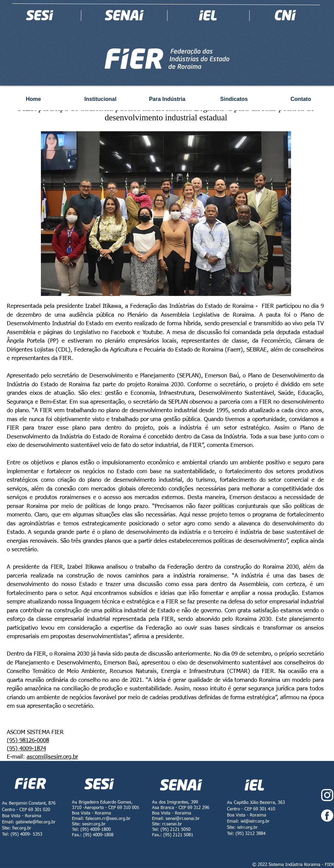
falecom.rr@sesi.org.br (108, 819)
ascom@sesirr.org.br (52, 757)
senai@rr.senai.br (183, 819)
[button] (166, 214)
